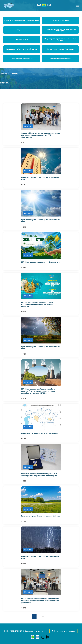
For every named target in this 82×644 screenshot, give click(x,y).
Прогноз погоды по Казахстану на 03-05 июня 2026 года (41, 348)
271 (48, 616)
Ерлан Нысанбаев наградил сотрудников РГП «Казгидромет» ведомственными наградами (39, 475)
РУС (44, 5)
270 (43, 616)
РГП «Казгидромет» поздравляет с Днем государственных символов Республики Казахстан (37, 304)
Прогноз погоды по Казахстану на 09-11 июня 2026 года (41, 178)
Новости (14, 74)
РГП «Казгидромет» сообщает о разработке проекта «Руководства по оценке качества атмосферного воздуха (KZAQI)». (38, 391)
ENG (49, 5)
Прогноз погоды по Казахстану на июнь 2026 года (41, 516)
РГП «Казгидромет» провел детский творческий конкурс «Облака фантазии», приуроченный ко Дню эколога (40, 601)
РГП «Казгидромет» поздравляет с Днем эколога (40, 262)
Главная (3, 74)
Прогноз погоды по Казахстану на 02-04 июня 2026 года (41, 557)
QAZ (39, 5)
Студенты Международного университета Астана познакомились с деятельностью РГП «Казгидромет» (41, 135)
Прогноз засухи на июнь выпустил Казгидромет (40, 433)
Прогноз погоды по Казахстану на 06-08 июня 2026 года (41, 221)
